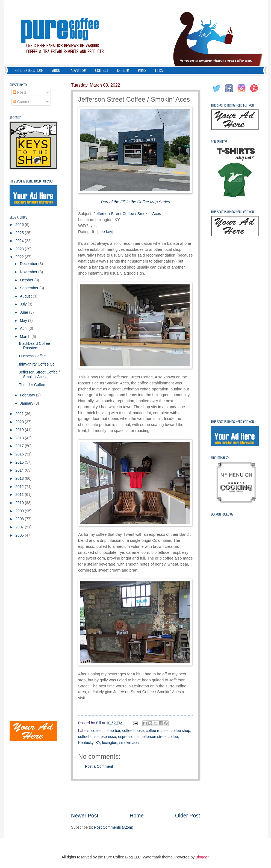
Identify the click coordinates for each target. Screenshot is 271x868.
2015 (20, 462)
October (27, 280)
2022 (20, 257)
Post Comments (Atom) (114, 827)
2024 (20, 241)
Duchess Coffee (32, 356)
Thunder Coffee (32, 385)
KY (98, 743)
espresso (108, 737)
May (24, 321)
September (30, 288)
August (26, 296)
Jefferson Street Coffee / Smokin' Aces (127, 214)
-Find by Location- (29, 70)
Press (142, 70)
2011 (20, 495)
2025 (20, 233)
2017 (20, 446)
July (24, 304)
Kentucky (86, 743)
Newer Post (85, 816)
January (27, 403)
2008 (20, 519)
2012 (20, 487)
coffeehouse (88, 737)
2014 (20, 470)
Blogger (202, 857)
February (28, 395)
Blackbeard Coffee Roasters (34, 346)
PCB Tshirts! (219, 142)
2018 (20, 438)
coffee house (133, 731)
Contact (102, 70)
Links (159, 70)
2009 (20, 511)
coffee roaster (157, 731)
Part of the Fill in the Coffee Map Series (136, 202)
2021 (20, 414)
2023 (20, 249)
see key (105, 232)
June (25, 312)
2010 (20, 503)
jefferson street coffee (160, 737)
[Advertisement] (135, 796)
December (29, 264)
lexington (110, 743)
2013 (20, 479)
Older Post (188, 816)
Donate (123, 70)
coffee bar (112, 731)
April (24, 329)
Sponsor (15, 118)
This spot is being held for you (31, 181)
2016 (20, 454)
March (26, 337)
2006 (20, 535)
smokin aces (130, 743)
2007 (20, 527)
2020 (20, 422)
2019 (20, 430)
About (57, 70)
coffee (96, 731)
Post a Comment (99, 767)
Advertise (78, 70)
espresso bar (129, 737)
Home (137, 816)
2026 (20, 225)
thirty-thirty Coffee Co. (37, 364)
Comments (24, 102)
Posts (20, 92)
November (29, 272)
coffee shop (180, 731)
